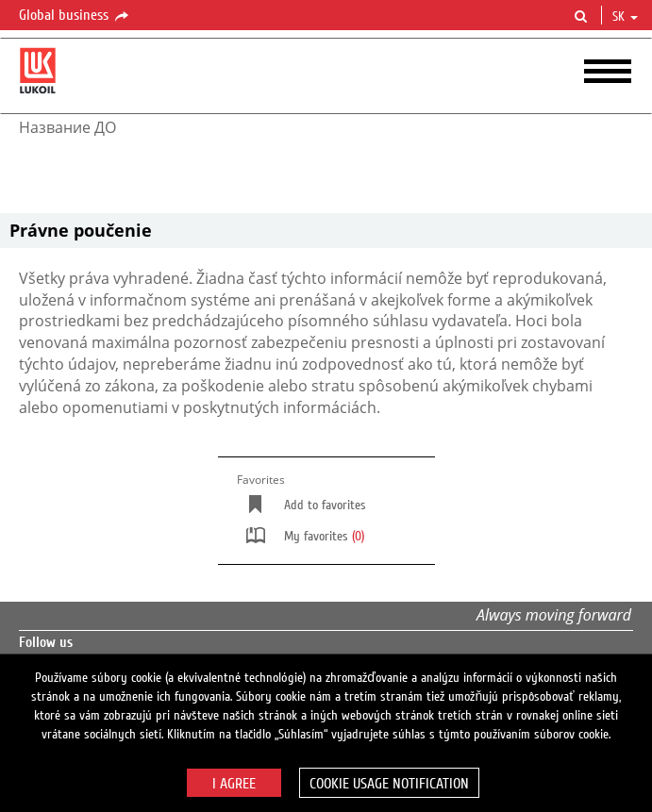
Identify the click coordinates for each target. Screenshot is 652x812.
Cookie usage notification (389, 784)
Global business (75, 16)
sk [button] (625, 17)
